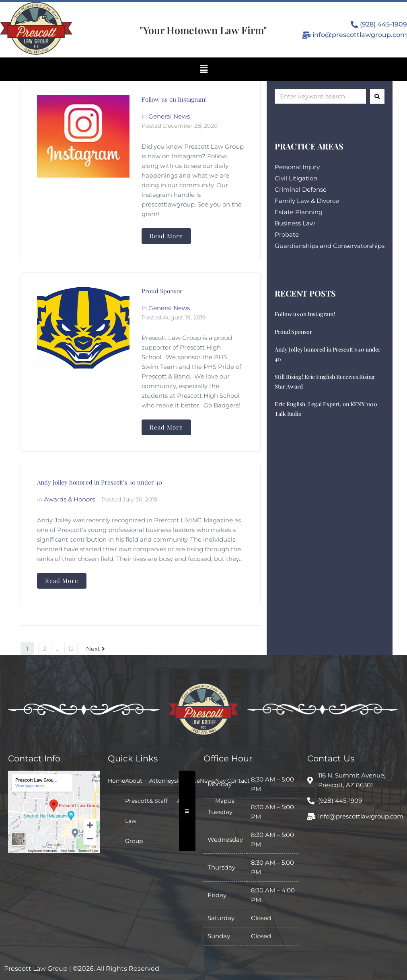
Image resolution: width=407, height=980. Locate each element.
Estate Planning (299, 212)
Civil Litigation (296, 178)
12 (71, 649)
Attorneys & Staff (163, 791)
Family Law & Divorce (307, 201)
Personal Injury (297, 167)
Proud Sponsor (162, 291)
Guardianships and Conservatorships (330, 246)
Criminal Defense (301, 189)
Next (96, 649)
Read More (166, 236)
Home (116, 781)
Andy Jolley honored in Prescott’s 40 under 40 (100, 482)
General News (169, 116)
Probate (287, 234)
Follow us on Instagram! (174, 99)
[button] (203, 69)
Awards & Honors (69, 499)
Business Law (295, 223)
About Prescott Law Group (137, 811)
